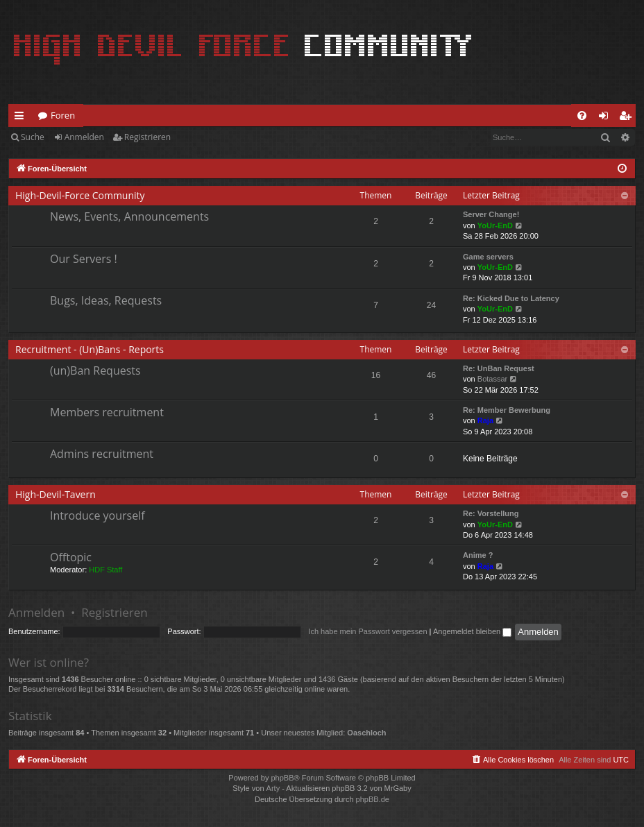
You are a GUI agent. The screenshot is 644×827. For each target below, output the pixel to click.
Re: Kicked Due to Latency (511, 298)
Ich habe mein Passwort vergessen (367, 631)
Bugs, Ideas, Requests (106, 300)
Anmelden (84, 137)
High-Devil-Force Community (80, 195)
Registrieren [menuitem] (628, 118)
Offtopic (71, 557)
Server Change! (491, 214)
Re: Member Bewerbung (507, 410)
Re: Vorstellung (491, 513)
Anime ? (478, 555)
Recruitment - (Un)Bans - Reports (90, 349)
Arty (273, 788)
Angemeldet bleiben (472, 631)
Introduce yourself (98, 515)
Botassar (492, 379)
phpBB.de (373, 799)
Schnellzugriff (22, 118)
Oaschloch (366, 733)
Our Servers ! (84, 259)
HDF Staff (105, 570)
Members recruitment (107, 412)
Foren (63, 115)
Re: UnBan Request (499, 368)
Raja (485, 420)
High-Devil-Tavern (56, 494)
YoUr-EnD (495, 225)
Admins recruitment (102, 454)
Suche (33, 137)
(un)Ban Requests (95, 370)
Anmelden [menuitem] (607, 118)
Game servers (488, 257)
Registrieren (147, 137)
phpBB (282, 778)
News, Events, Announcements (129, 216)
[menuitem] (582, 116)
